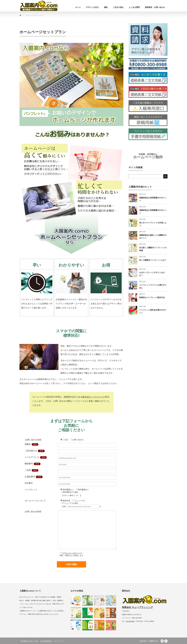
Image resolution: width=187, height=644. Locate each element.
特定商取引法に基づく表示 (29, 641)
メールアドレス (32, 457)
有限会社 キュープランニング (137, 607)
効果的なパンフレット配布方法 (152, 297)
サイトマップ (59, 641)
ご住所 (28, 470)
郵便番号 (29, 464)
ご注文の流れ (118, 7)
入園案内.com (153, 641)
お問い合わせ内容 (33, 512)
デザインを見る (92, 7)
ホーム (78, 7)
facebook (166, 641)
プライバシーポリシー (72, 553)
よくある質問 (134, 7)
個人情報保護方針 (46, 641)
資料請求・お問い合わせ (155, 7)
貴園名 (28, 444)
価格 (106, 7)
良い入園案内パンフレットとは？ (153, 260)
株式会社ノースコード (93, 397)
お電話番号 (30, 477)
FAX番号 (29, 483)
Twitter (162, 641)
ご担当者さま (31, 451)
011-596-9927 (130, 621)
